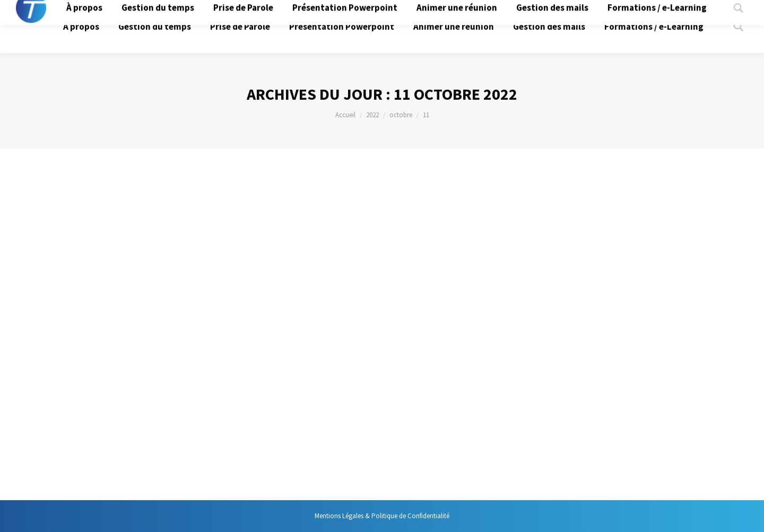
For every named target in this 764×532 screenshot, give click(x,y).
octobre (401, 115)
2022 (372, 115)
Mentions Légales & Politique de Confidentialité (382, 516)
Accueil (345, 115)
